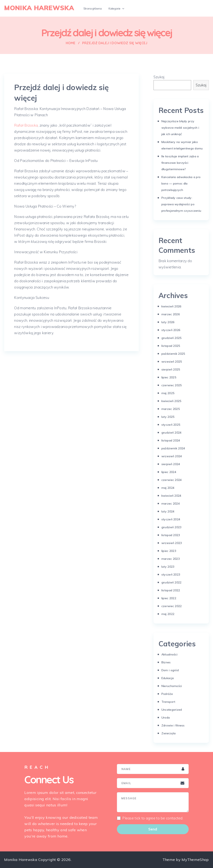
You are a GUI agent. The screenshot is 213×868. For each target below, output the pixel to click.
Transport (168, 702)
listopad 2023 (171, 535)
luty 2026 (168, 322)
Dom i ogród (170, 670)
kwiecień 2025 (171, 401)
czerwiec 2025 (172, 385)
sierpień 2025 (171, 369)
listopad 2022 (171, 590)
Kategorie (115, 9)
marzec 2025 (171, 409)
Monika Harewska (39, 8)
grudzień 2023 (172, 527)
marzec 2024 (171, 504)
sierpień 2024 (171, 464)
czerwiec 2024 (172, 480)
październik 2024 (173, 448)
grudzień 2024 (172, 433)
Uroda (166, 718)
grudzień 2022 (172, 582)
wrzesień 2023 (172, 543)
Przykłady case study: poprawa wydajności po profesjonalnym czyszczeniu (181, 204)
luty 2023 (168, 567)
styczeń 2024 (171, 519)
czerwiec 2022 (172, 606)
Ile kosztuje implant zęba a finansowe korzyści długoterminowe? (180, 163)
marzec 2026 (171, 314)
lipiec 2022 (169, 598)
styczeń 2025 (171, 425)
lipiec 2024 (169, 472)
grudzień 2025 (172, 338)
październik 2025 (173, 354)
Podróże (167, 694)
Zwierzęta (169, 733)
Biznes (166, 662)
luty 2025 (168, 417)
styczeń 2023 (171, 575)
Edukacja (168, 678)
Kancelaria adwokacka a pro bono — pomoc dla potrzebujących (181, 183)
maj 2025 (168, 393)
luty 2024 (168, 511)
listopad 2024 (171, 440)
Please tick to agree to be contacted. (153, 818)
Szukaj (159, 77)
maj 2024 (168, 488)
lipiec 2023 (169, 551)
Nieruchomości (172, 686)
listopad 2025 (171, 346)
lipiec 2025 (169, 377)
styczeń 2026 (171, 330)
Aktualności (169, 654)
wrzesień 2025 (172, 362)
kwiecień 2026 (171, 306)
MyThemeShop (195, 860)
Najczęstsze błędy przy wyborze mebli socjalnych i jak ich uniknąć (180, 128)
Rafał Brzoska (26, 125)
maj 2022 (168, 614)
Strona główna (92, 9)
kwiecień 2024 (171, 496)
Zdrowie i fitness (173, 725)
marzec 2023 (171, 559)
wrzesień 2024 (172, 456)
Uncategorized (172, 710)
